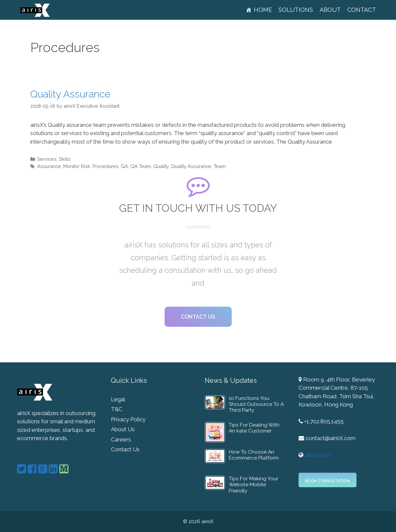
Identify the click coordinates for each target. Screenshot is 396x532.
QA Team (141, 166)
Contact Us (125, 449)
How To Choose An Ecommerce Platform (254, 455)
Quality (161, 166)
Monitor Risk (77, 166)
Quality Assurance (70, 94)
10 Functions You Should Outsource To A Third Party (256, 404)
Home (263, 10)
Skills (65, 159)
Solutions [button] (296, 10)
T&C (117, 409)
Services (47, 159)
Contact (362, 10)
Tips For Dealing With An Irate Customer (254, 428)
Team (220, 166)
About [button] (330, 10)
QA (124, 166)
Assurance (49, 166)
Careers (121, 439)
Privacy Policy (128, 419)
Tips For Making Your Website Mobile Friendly (253, 485)
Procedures (106, 166)
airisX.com (318, 455)
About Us (123, 429)
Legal (118, 399)
